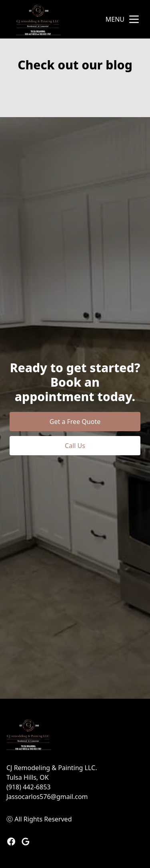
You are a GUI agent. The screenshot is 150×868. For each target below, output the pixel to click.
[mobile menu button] (134, 19)
